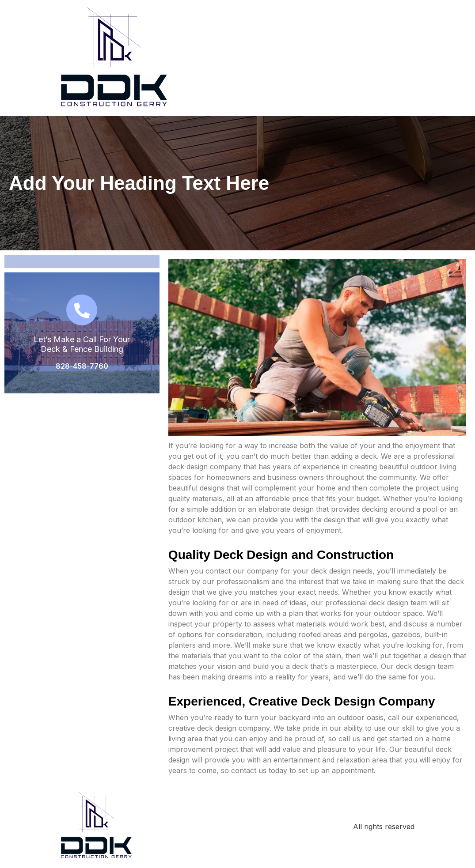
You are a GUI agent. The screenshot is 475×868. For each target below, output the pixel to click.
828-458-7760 (82, 366)
